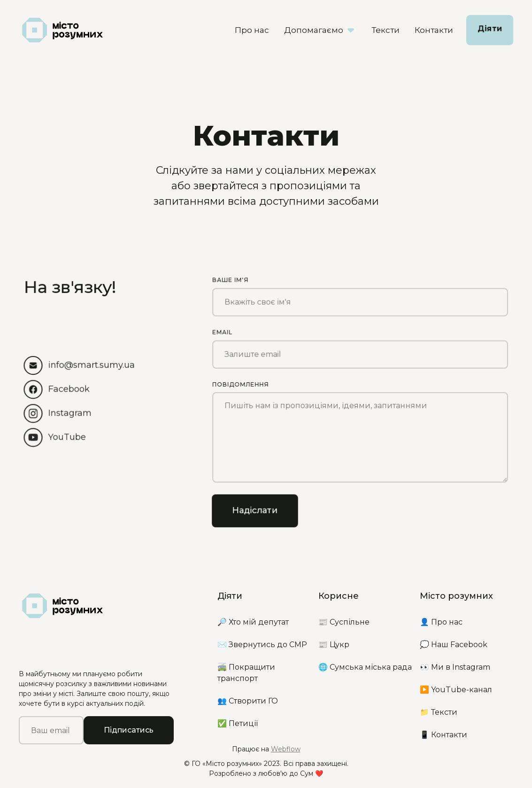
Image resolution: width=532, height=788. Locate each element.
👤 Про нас (441, 622)
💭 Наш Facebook (454, 645)
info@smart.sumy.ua (91, 364)
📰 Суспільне (344, 622)
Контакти (434, 30)
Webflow (286, 749)
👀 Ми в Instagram (455, 667)
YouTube (67, 437)
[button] (320, 30)
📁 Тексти (439, 712)
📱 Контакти (443, 735)
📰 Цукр (334, 645)
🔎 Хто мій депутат (253, 622)
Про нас (252, 30)
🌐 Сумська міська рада (365, 667)
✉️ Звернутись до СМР (262, 645)
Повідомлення (240, 383)
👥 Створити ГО (248, 701)
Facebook (69, 388)
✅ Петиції (238, 723)
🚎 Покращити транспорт (246, 673)
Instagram (70, 413)
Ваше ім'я (230, 278)
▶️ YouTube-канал (456, 690)
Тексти (386, 30)
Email (222, 331)
